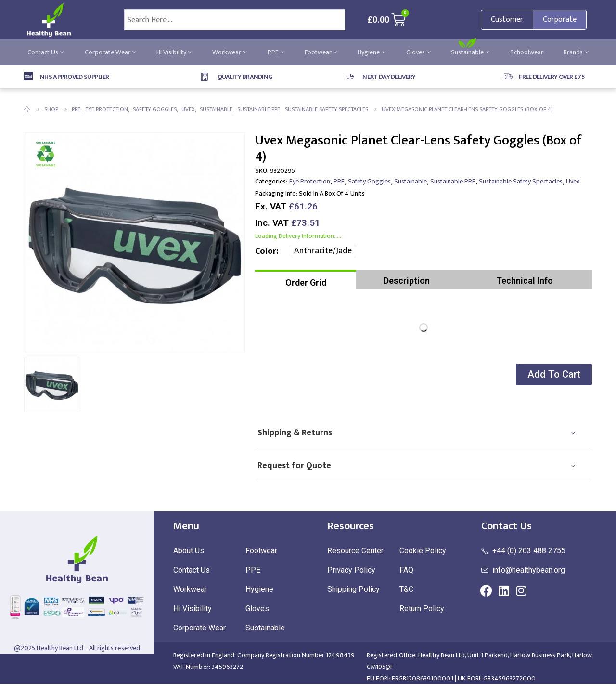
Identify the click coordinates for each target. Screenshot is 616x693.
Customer (507, 20)
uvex (573, 181)
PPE (276, 52)
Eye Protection (310, 181)
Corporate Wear (110, 52)
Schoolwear (527, 52)
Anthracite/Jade (323, 251)
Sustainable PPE (453, 181)
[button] (553, 374)
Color (266, 251)
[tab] (306, 279)
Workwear (230, 52)
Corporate (560, 20)
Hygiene (372, 52)
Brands (576, 52)
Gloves (418, 52)
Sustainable (470, 52)
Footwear (321, 52)
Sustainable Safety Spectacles (521, 181)
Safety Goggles (369, 181)
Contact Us (46, 52)
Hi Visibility (174, 52)
